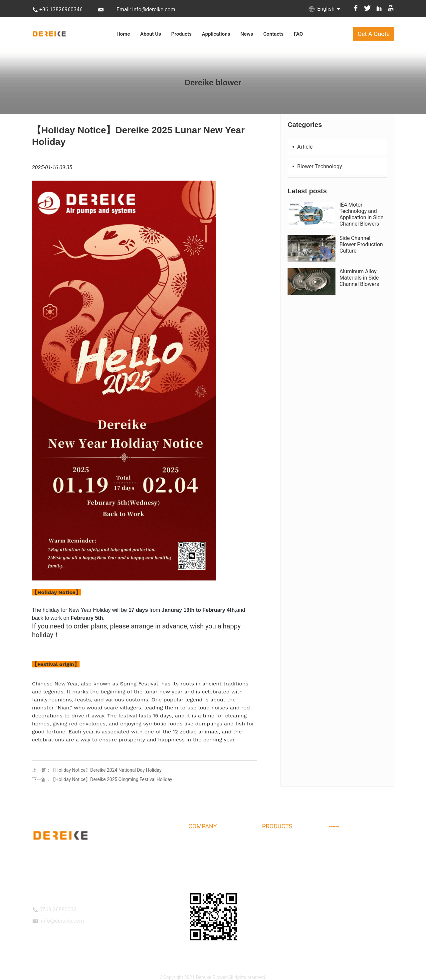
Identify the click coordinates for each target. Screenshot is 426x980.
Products (181, 34)
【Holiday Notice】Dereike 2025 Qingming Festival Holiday (111, 779)
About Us (150, 34)
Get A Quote (373, 34)
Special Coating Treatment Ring (362, 856)
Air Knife (338, 895)
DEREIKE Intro (203, 843)
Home (123, 34)
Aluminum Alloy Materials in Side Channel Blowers (359, 278)
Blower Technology (317, 166)
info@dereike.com (62, 921)
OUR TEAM (200, 882)
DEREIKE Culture (205, 869)
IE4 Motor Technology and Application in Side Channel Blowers (361, 214)
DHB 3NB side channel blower (293, 869)
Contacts (273, 34)
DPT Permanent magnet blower (294, 882)
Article (302, 147)
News (247, 34)
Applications (216, 34)
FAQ (299, 34)
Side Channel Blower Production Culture (361, 244)
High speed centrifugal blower (360, 882)
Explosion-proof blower (286, 908)
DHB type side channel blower (293, 843)
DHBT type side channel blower (294, 856)
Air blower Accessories (353, 843)
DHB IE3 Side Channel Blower (359, 869)
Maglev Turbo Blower (284, 895)
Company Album (206, 856)
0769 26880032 (58, 910)
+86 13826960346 (61, 9)
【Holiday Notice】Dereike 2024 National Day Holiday (106, 770)
